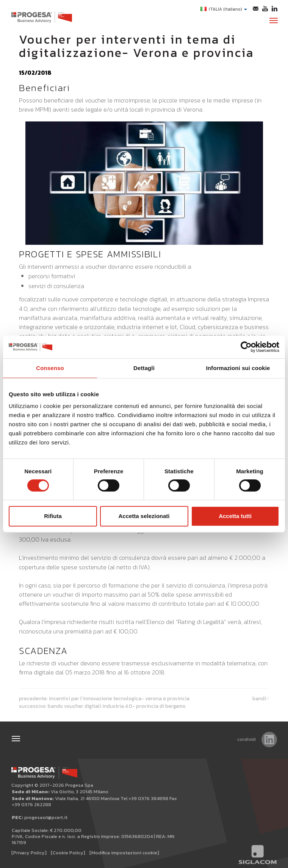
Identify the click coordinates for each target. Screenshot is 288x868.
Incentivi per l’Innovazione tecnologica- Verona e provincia (119, 698)
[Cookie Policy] (68, 853)
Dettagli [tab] (144, 368)
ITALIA (224, 9)
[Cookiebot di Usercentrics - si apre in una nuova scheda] (246, 347)
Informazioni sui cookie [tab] (238, 368)
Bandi (259, 698)
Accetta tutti (235, 516)
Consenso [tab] (50, 368)
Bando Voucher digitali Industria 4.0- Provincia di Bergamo (117, 706)
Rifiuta (53, 516)
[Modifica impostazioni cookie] (124, 853)
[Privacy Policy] (29, 853)
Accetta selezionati (144, 516)
